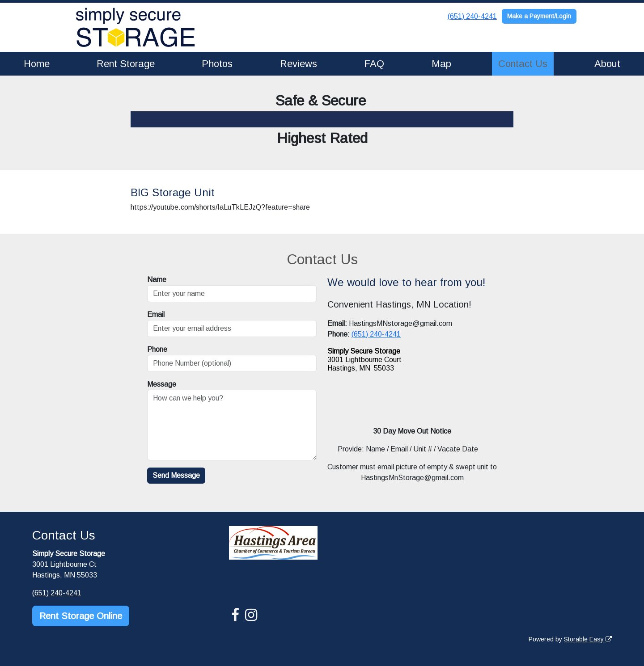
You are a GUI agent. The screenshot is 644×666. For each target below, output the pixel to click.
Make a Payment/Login (539, 16)
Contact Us (523, 64)
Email (156, 314)
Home (37, 64)
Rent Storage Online (81, 616)
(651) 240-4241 (472, 16)
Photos (217, 64)
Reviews (299, 64)
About (607, 64)
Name (157, 280)
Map (441, 64)
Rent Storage (126, 64)
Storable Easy (588, 639)
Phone (157, 349)
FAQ (374, 64)
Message (162, 384)
